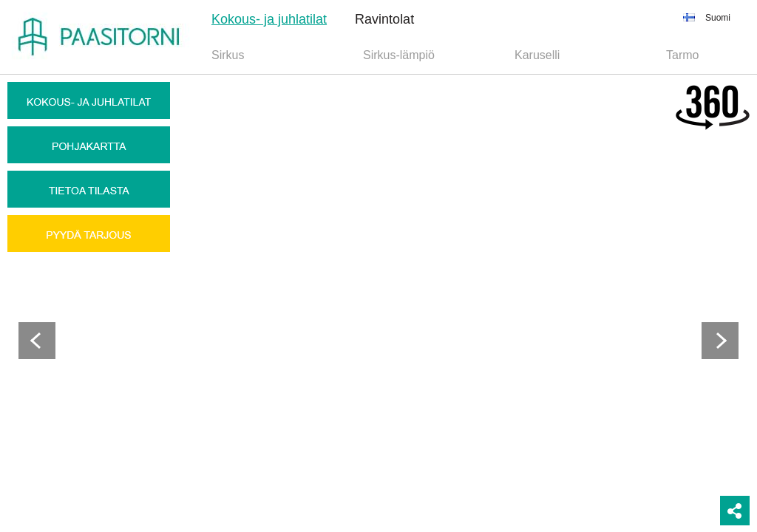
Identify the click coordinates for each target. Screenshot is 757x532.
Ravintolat (384, 19)
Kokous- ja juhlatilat (269, 19)
